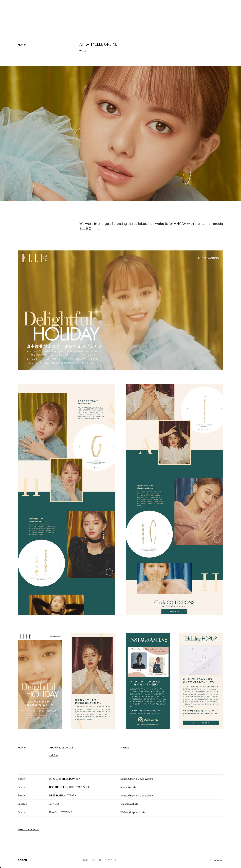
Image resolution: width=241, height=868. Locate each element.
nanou (24, 7)
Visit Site (53, 756)
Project (171, 8)
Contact (219, 8)
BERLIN (97, 8)
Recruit (195, 8)
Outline (183, 8)
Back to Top (217, 860)
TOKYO (84, 8)
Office (207, 8)
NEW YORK (111, 8)
